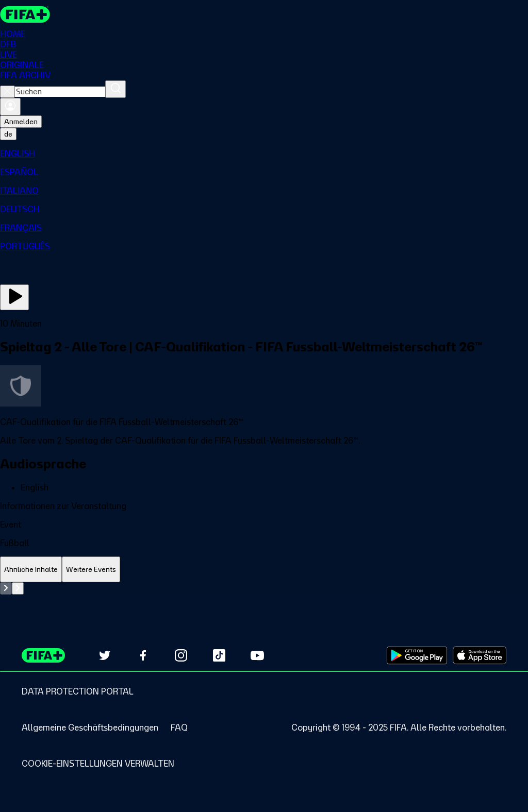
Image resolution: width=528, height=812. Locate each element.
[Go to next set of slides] (18, 588)
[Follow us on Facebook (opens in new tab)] (143, 655)
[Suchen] (115, 89)
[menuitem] (264, 154)
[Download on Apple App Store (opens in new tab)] (480, 655)
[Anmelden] (10, 107)
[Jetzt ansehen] (14, 297)
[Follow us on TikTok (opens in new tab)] (219, 655)
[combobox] (60, 92)
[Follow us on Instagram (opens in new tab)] (181, 655)
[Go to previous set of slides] (6, 588)
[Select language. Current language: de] (8, 134)
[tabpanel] (264, 588)
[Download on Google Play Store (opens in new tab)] (417, 655)
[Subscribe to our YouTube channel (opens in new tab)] (257, 655)
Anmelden (21, 122)
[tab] (31, 570)
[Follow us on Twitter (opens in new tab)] (105, 655)
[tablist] (264, 570)
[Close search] (7, 92)
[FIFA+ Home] (25, 14)
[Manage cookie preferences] (98, 764)
